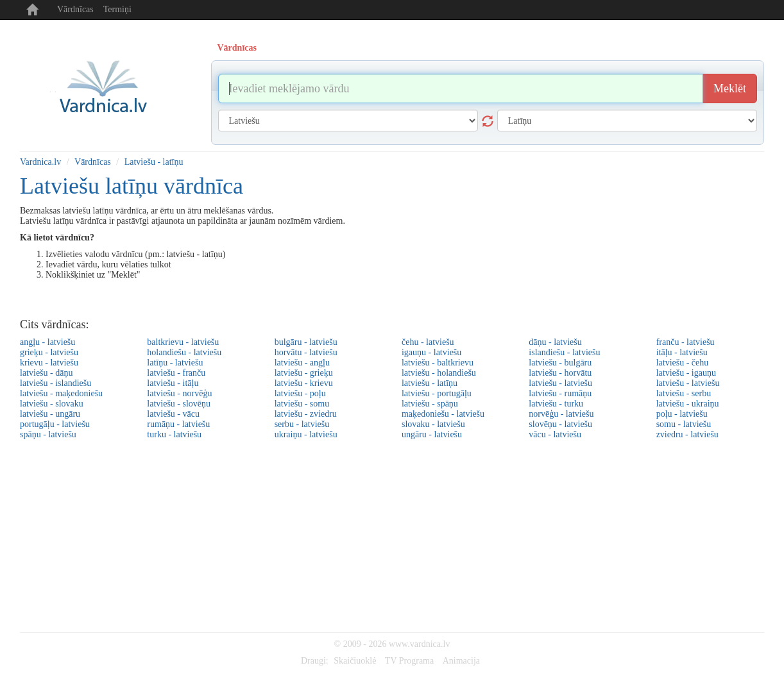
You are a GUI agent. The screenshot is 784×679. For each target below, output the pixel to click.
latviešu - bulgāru (560, 363)
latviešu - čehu (683, 363)
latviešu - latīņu (430, 383)
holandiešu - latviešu (184, 352)
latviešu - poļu (300, 393)
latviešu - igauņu (686, 373)
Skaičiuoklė (355, 661)
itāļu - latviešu (682, 352)
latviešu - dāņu (46, 373)
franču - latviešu (686, 342)
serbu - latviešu (302, 424)
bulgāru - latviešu (306, 342)
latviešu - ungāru (50, 414)
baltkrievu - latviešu (183, 342)
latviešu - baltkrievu (438, 363)
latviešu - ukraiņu (688, 404)
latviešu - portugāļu (437, 393)
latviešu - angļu (302, 363)
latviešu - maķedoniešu (61, 393)
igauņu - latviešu (431, 352)
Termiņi (117, 9)
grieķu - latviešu (49, 352)
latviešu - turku (556, 404)
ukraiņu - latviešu (306, 434)
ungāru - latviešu (432, 434)
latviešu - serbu (684, 393)
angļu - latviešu (47, 342)
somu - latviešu (684, 424)
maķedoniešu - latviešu (443, 414)
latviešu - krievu (304, 383)
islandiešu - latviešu (564, 352)
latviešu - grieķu (304, 373)
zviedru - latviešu (687, 434)
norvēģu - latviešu (561, 414)
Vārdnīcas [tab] (237, 48)
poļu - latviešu (682, 414)
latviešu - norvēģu (179, 393)
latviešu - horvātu (560, 373)
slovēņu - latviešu (560, 424)
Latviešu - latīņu (154, 162)
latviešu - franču (176, 373)
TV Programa (409, 661)
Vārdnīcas (75, 9)
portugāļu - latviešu (55, 424)
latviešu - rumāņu (560, 393)
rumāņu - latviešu (178, 424)
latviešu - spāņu (430, 404)
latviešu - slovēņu (179, 404)
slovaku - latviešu (433, 424)
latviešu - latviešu (560, 383)
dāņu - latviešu (555, 342)
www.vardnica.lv (420, 644)
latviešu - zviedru (306, 414)
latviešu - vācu (173, 414)
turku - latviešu (174, 434)
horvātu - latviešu (306, 352)
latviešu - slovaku (52, 404)
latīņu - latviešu (175, 363)
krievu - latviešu (49, 363)
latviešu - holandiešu (439, 373)
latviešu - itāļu (173, 383)
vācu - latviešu (555, 434)
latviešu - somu (302, 404)
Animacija (461, 661)
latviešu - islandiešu (55, 383)
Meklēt (730, 88)
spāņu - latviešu (48, 434)
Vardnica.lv (40, 162)
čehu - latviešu (428, 342)
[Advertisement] (392, 536)
